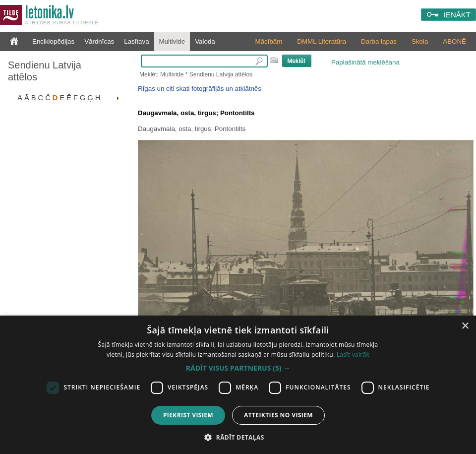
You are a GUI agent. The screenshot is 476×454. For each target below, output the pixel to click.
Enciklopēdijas (53, 41)
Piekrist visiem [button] (188, 415)
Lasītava (136, 41)
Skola (420, 41)
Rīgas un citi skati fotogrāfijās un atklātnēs (200, 89)
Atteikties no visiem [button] (278, 415)
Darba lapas (379, 41)
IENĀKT (457, 15)
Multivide (172, 41)
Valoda (205, 41)
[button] (238, 368)
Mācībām (269, 41)
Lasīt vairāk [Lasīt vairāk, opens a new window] (353, 355)
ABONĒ (454, 41)
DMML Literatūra (322, 41)
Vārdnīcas (99, 41)
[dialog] (238, 385)
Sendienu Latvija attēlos (45, 71)
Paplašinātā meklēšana (365, 62)
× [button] (465, 326)
